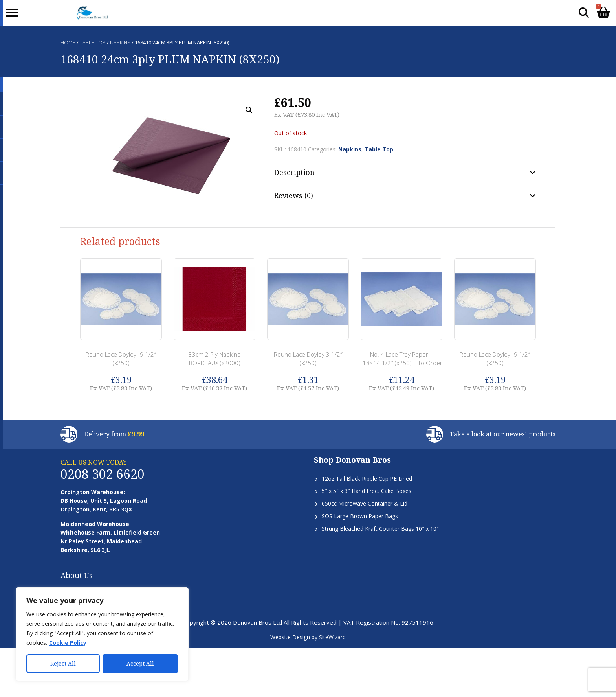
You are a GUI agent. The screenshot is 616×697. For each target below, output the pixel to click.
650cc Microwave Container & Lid (365, 503)
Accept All (140, 663)
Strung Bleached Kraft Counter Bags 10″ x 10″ (380, 529)
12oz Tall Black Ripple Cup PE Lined (367, 479)
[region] (102, 634)
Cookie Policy (68, 643)
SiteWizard (332, 637)
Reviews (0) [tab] (294, 195)
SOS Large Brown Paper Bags (360, 516)
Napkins (120, 42)
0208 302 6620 (103, 474)
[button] (249, 110)
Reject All (63, 663)
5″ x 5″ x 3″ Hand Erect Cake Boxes (367, 491)
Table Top (93, 42)
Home (68, 42)
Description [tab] (294, 172)
